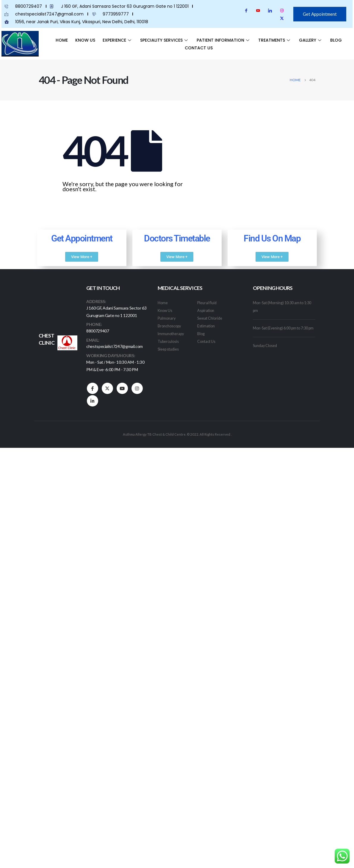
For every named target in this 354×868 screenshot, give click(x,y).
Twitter (107, 390)
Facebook (93, 390)
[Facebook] (246, 10)
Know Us (85, 40)
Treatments (275, 40)
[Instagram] (282, 10)
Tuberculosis (168, 342)
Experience (118, 40)
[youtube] (258, 10)
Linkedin (93, 402)
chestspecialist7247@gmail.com (115, 347)
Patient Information (224, 40)
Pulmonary (167, 318)
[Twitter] (282, 18)
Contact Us (199, 48)
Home (62, 40)
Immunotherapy (171, 334)
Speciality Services (165, 40)
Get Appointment (320, 14)
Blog (336, 40)
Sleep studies (168, 349)
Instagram (137, 390)
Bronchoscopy (169, 326)
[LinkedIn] (270, 10)
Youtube (122, 390)
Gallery (311, 40)
